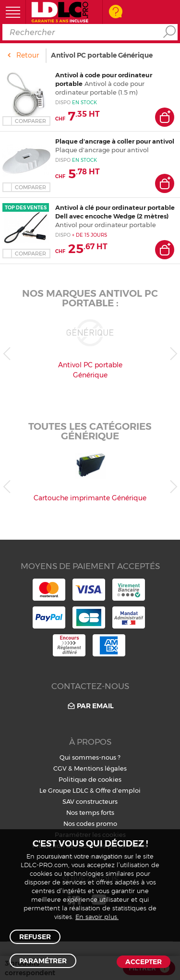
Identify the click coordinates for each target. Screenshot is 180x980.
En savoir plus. (97, 917)
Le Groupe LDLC (64, 790)
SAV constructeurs (90, 801)
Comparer (30, 121)
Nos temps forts (90, 812)
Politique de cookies (90, 779)
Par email (90, 706)
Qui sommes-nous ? (90, 757)
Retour (28, 55)
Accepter (144, 962)
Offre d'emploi (118, 790)
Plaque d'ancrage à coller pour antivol (115, 141)
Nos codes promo (90, 823)
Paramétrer (43, 961)
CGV (60, 768)
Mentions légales (100, 768)
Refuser (35, 937)
